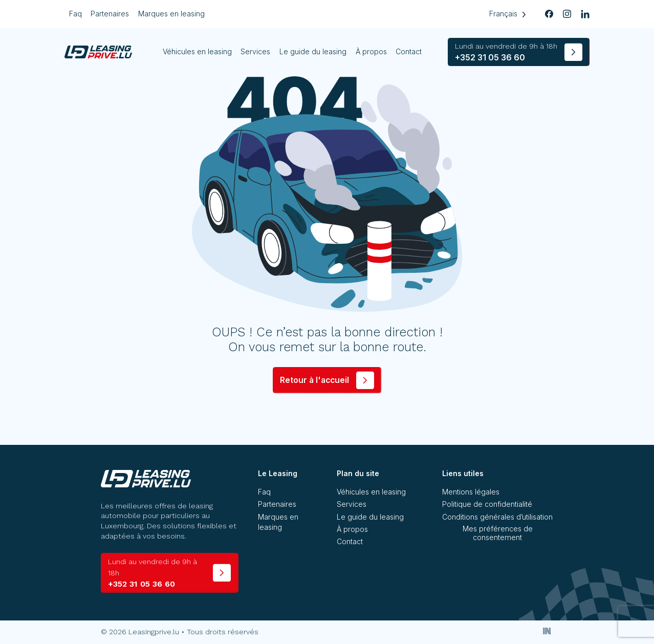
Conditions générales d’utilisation (497, 517)
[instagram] (567, 14)
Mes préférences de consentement (498, 533)
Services (255, 51)
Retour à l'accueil (314, 380)
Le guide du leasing (313, 51)
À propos (371, 51)
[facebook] (549, 14)
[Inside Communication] (547, 631)
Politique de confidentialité (487, 504)
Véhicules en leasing (197, 51)
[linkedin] (585, 14)
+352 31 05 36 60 (506, 52)
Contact (409, 51)
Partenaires (110, 14)
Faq (75, 14)
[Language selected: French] (507, 14)
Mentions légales (471, 492)
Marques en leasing (171, 14)
